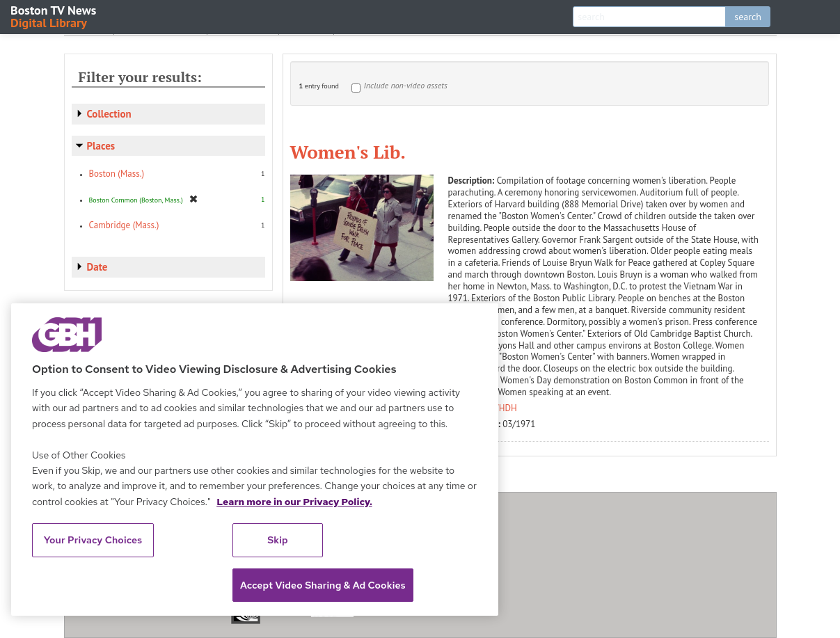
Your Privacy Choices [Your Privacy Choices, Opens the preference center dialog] (93, 540)
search (748, 17)
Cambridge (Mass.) (124, 225)
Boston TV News (54, 16)
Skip (278, 540)
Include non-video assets (406, 85)
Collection (109, 114)
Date (97, 267)
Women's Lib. (348, 152)
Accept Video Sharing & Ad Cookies (323, 585)
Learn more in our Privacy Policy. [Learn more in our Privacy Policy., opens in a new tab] (294, 502)
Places (101, 146)
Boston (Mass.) (117, 174)
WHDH (504, 408)
